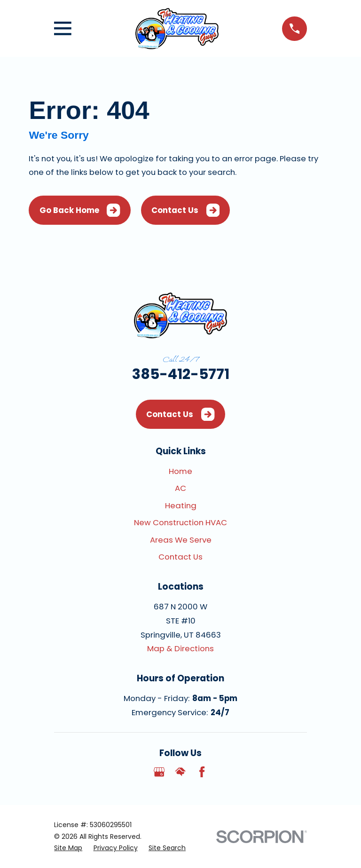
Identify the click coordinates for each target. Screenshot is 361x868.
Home (180, 471)
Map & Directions (180, 648)
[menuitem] (68, 848)
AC (180, 488)
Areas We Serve (181, 540)
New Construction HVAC (180, 522)
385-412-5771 (181, 374)
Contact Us (185, 210)
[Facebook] (202, 772)
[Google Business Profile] (159, 772)
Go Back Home (80, 210)
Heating (181, 505)
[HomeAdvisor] (180, 772)
